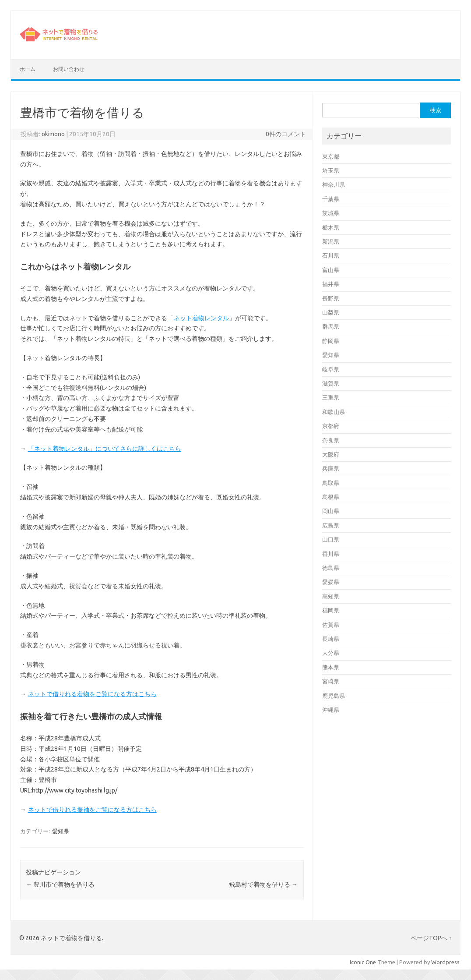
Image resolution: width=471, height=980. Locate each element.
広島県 (331, 525)
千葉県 (331, 199)
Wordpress (445, 962)
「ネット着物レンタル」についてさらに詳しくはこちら (104, 449)
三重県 (331, 397)
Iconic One (363, 962)
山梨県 (331, 312)
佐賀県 (331, 625)
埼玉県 (331, 170)
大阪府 (331, 454)
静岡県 (331, 341)
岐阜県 (331, 369)
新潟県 (331, 241)
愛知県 (61, 831)
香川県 (331, 554)
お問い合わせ (69, 69)
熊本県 (331, 667)
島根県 (331, 497)
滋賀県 (331, 383)
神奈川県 (334, 184)
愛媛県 (331, 582)
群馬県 (331, 326)
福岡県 (331, 610)
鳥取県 (331, 483)
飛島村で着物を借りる (263, 884)
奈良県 (331, 440)
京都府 (331, 426)
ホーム (28, 69)
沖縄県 (331, 710)
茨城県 (331, 213)
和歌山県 (334, 412)
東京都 (331, 156)
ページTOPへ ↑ (431, 938)
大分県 (331, 653)
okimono (53, 134)
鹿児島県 (334, 696)
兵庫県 (331, 468)
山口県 (331, 539)
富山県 (331, 270)
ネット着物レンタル (201, 318)
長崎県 (331, 639)
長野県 (331, 298)
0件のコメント (286, 134)
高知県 (331, 596)
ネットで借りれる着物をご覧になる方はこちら (92, 694)
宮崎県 (331, 681)
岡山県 (331, 511)
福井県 (331, 284)
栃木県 (331, 227)
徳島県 (331, 568)
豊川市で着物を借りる (60, 884)
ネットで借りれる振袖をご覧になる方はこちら (92, 810)
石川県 (331, 255)
